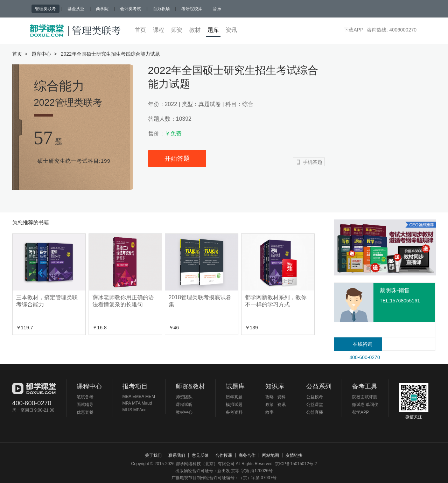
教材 (195, 30)
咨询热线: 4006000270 (392, 30)
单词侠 (372, 405)
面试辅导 (85, 405)
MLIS (128, 410)
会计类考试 (131, 9)
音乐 (217, 9)
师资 (177, 30)
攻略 (271, 397)
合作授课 (224, 455)
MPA (127, 403)
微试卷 (358, 405)
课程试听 (184, 405)
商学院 (102, 9)
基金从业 (76, 9)
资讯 (231, 30)
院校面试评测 (365, 397)
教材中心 (184, 412)
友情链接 (294, 455)
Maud (147, 403)
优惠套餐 (85, 412)
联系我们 (177, 455)
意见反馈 (200, 455)
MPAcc (140, 410)
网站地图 (271, 455)
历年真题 (234, 397)
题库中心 (41, 54)
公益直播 (315, 412)
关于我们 (153, 455)
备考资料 (234, 412)
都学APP (360, 412)
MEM (150, 397)
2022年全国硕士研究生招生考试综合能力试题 (110, 54)
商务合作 (247, 455)
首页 (140, 30)
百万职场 (161, 9)
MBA (128, 397)
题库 (214, 30)
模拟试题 (234, 405)
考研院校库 (192, 9)
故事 (269, 412)
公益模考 (315, 397)
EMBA (139, 397)
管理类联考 (45, 9)
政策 (271, 405)
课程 (159, 30)
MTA (136, 403)
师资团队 (184, 397)
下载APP (353, 30)
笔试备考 (85, 397)
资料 (281, 397)
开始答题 (177, 159)
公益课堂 (315, 405)
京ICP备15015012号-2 (296, 464)
